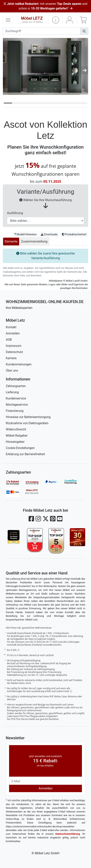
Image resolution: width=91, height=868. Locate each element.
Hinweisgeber (15, 442)
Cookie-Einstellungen (20, 448)
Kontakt (11, 327)
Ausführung (15, 213)
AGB (9, 340)
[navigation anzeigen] (8, 20)
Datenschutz (14, 352)
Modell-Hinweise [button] (25, 234)
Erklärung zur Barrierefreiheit (25, 454)
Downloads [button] (49, 234)
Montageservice (17, 405)
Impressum (14, 346)
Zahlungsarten (16, 386)
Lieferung (12, 392)
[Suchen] (84, 31)
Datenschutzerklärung (68, 834)
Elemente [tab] (11, 241)
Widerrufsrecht (16, 429)
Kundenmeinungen (19, 364)
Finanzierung (15, 411)
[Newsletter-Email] (45, 781)
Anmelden (13, 333)
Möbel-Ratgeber (17, 436)
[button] (56, 20)
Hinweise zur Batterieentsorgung (28, 417)
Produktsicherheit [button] (74, 234)
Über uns (12, 371)
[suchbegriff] (42, 31)
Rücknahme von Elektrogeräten (27, 423)
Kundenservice (16, 398)
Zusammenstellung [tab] (34, 241)
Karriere (11, 358)
